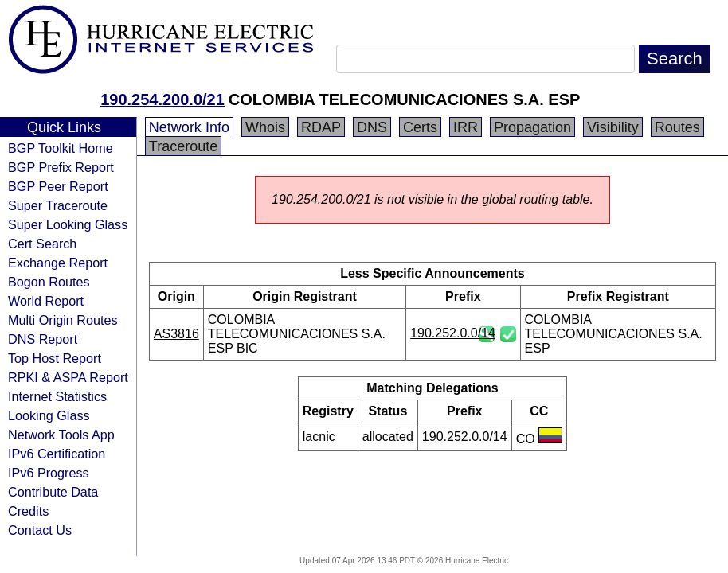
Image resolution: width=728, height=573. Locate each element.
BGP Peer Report (58, 186)
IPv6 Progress (49, 473)
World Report (46, 301)
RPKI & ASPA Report (68, 377)
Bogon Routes (49, 282)
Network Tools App (61, 435)
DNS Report (43, 339)
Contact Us (40, 530)
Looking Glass (49, 415)
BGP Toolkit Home (61, 148)
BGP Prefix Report (61, 167)
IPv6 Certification (57, 454)
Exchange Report (58, 263)
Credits (28, 511)
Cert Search (42, 244)
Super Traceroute (58, 205)
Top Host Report (55, 358)
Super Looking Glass (68, 224)
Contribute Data (53, 492)
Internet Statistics (57, 396)
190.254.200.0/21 (162, 99)
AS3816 (176, 334)
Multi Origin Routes (63, 320)
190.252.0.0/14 (453, 333)
